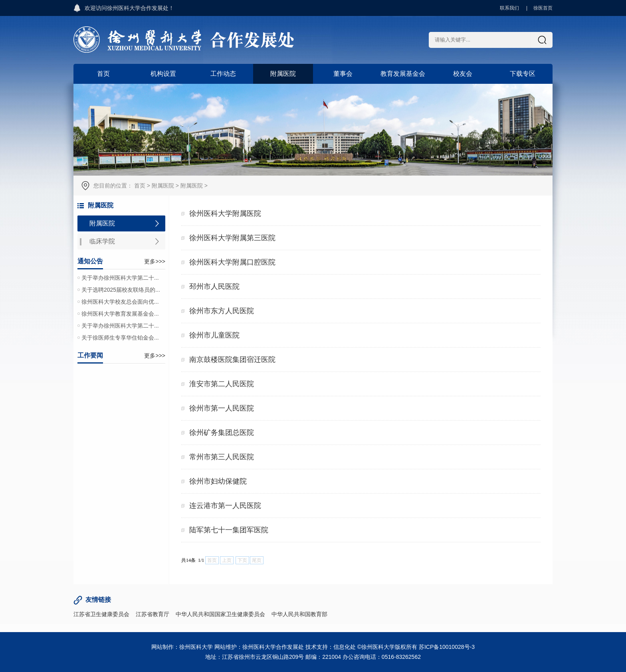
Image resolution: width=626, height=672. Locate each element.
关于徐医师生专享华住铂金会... (120, 338)
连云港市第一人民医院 (225, 506)
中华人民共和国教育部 (299, 614)
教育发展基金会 (403, 74)
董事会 (343, 74)
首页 (103, 74)
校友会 (463, 74)
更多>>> (155, 261)
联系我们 (509, 8)
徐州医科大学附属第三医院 (232, 238)
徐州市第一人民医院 (222, 408)
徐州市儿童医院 (214, 335)
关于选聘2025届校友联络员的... (121, 290)
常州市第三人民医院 (222, 457)
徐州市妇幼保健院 (218, 481)
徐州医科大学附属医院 (225, 213)
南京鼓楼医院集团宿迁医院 (232, 360)
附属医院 (283, 74)
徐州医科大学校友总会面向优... (120, 302)
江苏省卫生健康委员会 (101, 614)
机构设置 (163, 74)
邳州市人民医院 (214, 287)
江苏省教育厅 (153, 614)
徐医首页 (543, 8)
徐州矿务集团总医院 (222, 433)
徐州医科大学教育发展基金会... (120, 314)
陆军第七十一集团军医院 (229, 530)
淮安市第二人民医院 (222, 384)
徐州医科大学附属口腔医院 (232, 262)
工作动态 (223, 74)
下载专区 (523, 74)
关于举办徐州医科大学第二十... (120, 278)
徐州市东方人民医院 (222, 311)
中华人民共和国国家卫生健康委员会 (220, 614)
